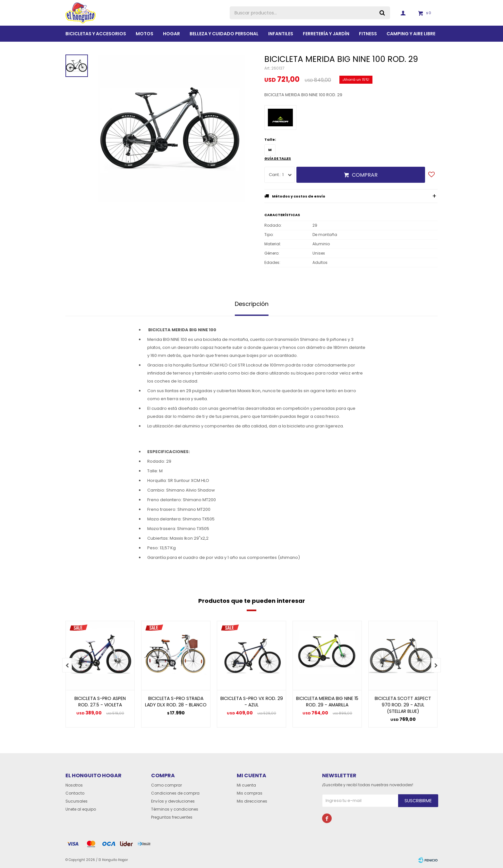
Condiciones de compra (175, 793)
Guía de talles (278, 159)
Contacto (75, 793)
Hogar (171, 34)
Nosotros (74, 785)
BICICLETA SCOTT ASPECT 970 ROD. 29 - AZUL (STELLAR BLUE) (403, 705)
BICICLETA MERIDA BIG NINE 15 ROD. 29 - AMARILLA (327, 702)
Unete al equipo (81, 809)
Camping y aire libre (411, 34)
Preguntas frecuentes (172, 817)
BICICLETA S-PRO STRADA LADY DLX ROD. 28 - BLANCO (176, 702)
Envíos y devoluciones (173, 801)
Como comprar (166, 785)
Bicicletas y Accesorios (96, 34)
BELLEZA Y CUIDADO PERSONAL (224, 34)
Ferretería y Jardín (326, 34)
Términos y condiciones (175, 809)
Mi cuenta (246, 785)
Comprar (365, 175)
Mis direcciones (252, 801)
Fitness (368, 34)
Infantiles (281, 34)
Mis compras (250, 793)
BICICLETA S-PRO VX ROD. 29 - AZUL (252, 702)
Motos (145, 34)
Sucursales (77, 801)
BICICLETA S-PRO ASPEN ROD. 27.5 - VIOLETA (100, 702)
